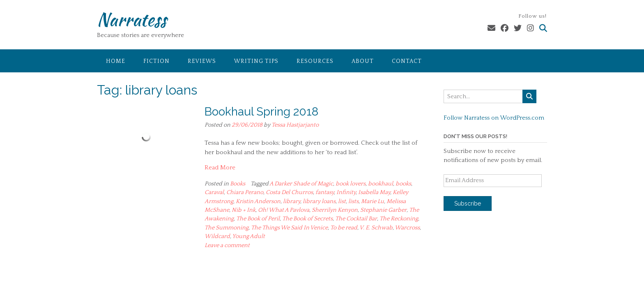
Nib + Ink (244, 210)
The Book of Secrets (307, 219)
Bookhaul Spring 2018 (261, 112)
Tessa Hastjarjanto (295, 125)
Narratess (132, 19)
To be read (344, 228)
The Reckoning (399, 219)
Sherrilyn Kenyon (335, 210)
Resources (315, 61)
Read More (220, 168)
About (363, 61)
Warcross (407, 228)
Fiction (156, 61)
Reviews (202, 61)
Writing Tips (256, 61)
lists (353, 201)
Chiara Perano (245, 192)
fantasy (325, 192)
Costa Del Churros (289, 192)
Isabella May (374, 192)
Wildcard (217, 236)
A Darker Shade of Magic (301, 184)
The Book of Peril (258, 219)
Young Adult (248, 236)
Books (238, 184)
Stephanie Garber (383, 210)
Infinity (346, 192)
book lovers (351, 184)
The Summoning (227, 228)
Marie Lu (373, 201)
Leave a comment (227, 245)
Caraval (214, 192)
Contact (407, 61)
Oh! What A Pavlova (284, 210)
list (342, 201)
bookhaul (381, 184)
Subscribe (468, 203)
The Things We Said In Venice (289, 228)
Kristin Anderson (258, 201)
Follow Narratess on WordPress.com (494, 118)
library (292, 201)
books (403, 184)
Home (116, 61)
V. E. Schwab (376, 228)
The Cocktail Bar (356, 219)
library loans (319, 201)
